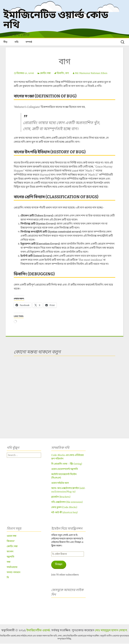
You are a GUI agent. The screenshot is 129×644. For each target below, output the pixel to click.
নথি (17, 42)
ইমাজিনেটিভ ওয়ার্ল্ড (38, 631)
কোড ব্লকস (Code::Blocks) (64, 508)
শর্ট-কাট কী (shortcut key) (64, 513)
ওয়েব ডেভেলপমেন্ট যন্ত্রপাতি (65, 469)
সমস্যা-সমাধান (14, 573)
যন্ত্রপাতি (10, 557)
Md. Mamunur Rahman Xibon (91, 74)
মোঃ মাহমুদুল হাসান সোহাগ (111, 631)
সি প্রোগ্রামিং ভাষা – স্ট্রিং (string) (67, 464)
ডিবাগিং (61, 74)
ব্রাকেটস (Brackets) (61, 497)
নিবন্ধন (59, 565)
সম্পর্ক (29, 42)
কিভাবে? (11, 541)
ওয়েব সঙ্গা (12, 536)
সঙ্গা (9, 562)
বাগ (67, 74)
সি (8, 578)
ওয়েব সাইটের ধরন (60, 483)
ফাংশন (10, 552)
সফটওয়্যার (12, 567)
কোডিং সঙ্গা (45, 74)
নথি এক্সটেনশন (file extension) (67, 502)
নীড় (5, 42)
